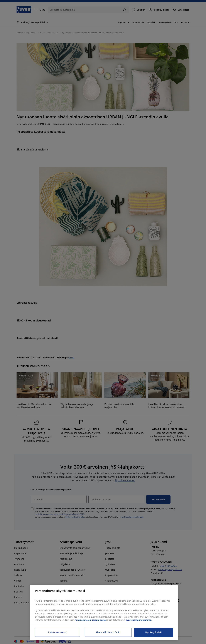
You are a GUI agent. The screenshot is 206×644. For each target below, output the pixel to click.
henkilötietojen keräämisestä (90, 620)
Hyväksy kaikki (154, 632)
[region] (104, 613)
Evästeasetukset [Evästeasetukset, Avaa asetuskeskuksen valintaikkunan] (57, 632)
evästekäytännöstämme (138, 620)
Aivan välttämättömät (108, 632)
